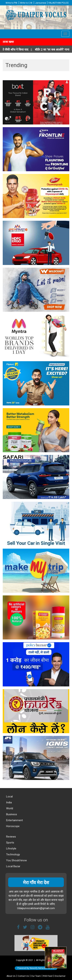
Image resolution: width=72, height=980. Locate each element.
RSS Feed (48, 976)
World (9, 808)
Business (11, 814)
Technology (13, 854)
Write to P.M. (12, 3)
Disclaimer (60, 976)
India (9, 802)
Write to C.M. (26, 3)
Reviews (11, 837)
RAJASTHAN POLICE (59, 3)
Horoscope (12, 826)
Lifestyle (11, 849)
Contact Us (23, 976)
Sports (10, 843)
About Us (11, 976)
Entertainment (14, 820)
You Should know (16, 860)
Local (9, 797)
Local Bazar (13, 866)
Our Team (36, 976)
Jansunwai (41, 3)
